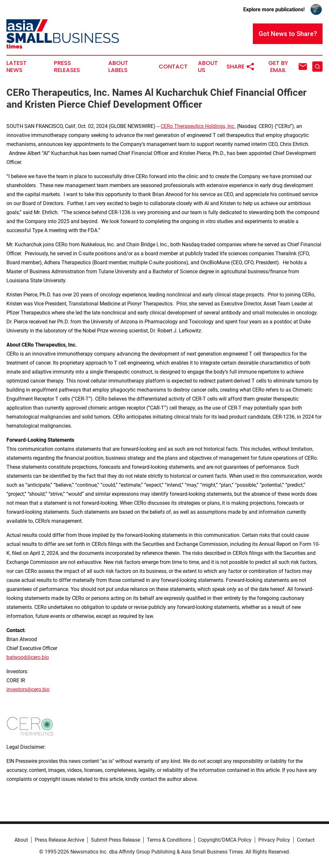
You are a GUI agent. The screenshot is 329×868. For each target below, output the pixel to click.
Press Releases (67, 67)
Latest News (17, 67)
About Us (208, 67)
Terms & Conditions (169, 840)
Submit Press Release (116, 840)
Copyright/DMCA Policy (225, 840)
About (21, 840)
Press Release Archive (59, 840)
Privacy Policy (274, 840)
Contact (173, 67)
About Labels (118, 67)
